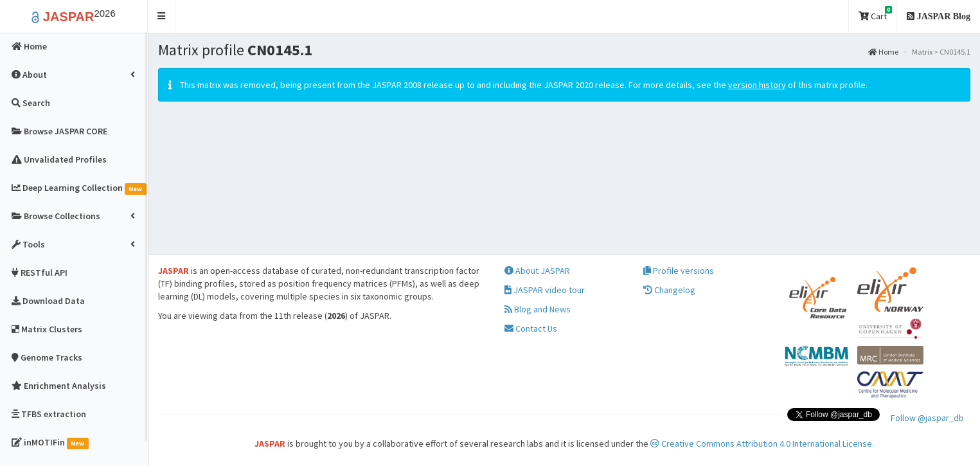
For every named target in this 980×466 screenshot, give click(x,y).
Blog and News (538, 309)
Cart (875, 14)
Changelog (669, 290)
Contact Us (531, 328)
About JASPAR (537, 271)
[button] (162, 16)
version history (757, 85)
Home (883, 52)
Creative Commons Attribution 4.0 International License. (762, 444)
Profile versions (679, 271)
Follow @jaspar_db (927, 418)
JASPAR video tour (545, 290)
